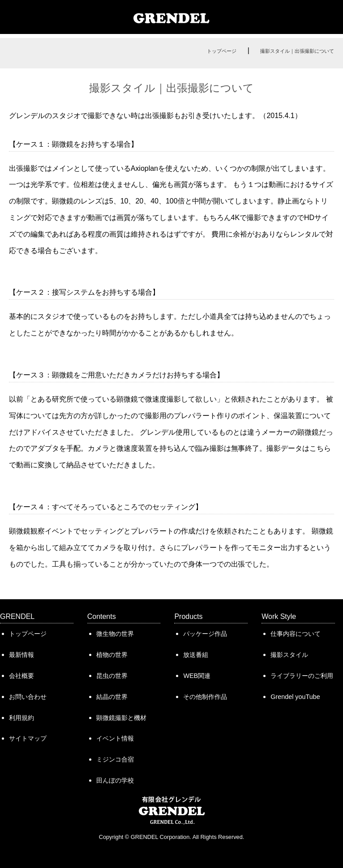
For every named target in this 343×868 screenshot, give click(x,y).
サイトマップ (28, 738)
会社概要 (21, 676)
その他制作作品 (205, 697)
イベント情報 (115, 738)
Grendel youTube (295, 697)
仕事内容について (296, 634)
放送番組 (196, 655)
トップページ (222, 51)
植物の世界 (112, 655)
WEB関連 (197, 676)
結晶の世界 (112, 697)
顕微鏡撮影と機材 (121, 718)
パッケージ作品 (205, 634)
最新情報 (21, 655)
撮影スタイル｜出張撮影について (297, 51)
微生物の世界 (115, 634)
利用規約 (21, 718)
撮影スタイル (289, 655)
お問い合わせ (28, 697)
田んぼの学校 (115, 780)
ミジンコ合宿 (115, 759)
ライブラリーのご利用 (302, 676)
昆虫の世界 (112, 676)
